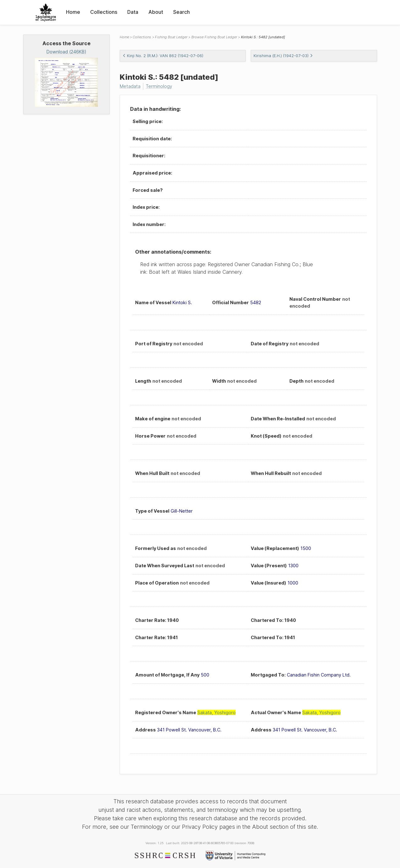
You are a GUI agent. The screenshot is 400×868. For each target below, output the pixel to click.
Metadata (130, 86)
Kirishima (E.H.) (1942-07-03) (283, 56)
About (156, 12)
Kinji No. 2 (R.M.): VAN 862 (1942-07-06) (163, 56)
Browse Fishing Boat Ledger (214, 37)
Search (181, 12)
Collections (104, 12)
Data (133, 12)
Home (73, 12)
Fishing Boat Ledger (171, 37)
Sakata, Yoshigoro (216, 712)
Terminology (159, 86)
